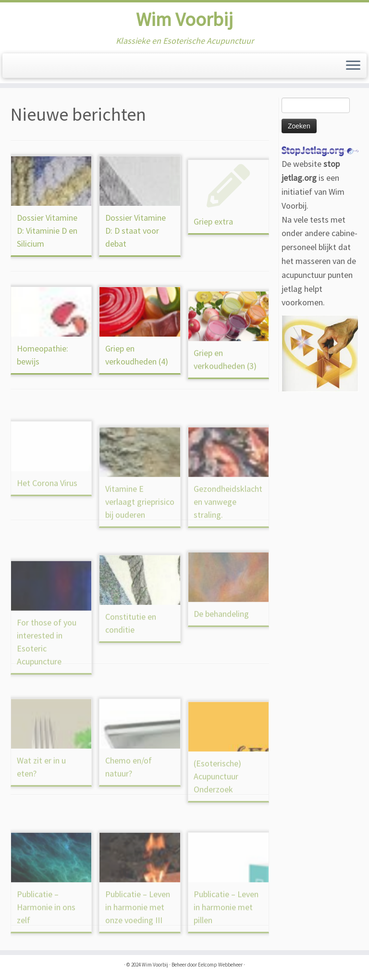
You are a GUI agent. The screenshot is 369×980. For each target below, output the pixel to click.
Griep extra (213, 257)
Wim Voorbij (184, 19)
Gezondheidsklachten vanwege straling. (228, 559)
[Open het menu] (353, 66)
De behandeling (221, 657)
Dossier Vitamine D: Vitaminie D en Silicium (47, 231)
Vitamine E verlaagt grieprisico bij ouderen (140, 559)
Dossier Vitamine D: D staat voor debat (135, 247)
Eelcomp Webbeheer (220, 965)
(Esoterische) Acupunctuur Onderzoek (217, 834)
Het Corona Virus (47, 526)
